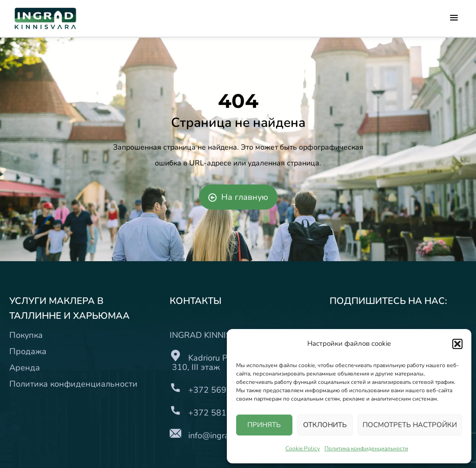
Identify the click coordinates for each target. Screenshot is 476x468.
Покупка (26, 335)
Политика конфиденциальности (366, 448)
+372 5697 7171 (221, 390)
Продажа (28, 351)
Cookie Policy (303, 448)
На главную (238, 197)
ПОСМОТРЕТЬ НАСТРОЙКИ (410, 425)
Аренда (25, 368)
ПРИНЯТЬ (264, 425)
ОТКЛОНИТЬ (325, 425)
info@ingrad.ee (217, 435)
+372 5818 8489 (221, 413)
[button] (457, 344)
